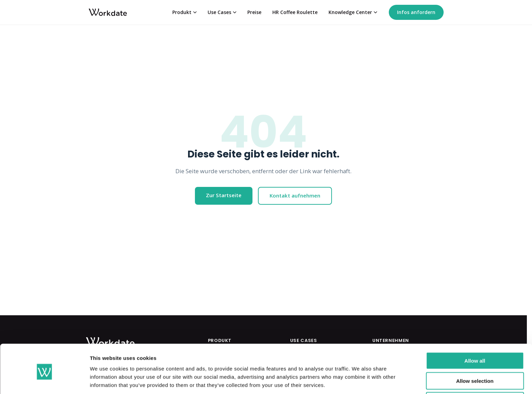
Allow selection (475, 354)
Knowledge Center (353, 12)
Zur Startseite (224, 195)
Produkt (184, 12)
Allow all (475, 334)
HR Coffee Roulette (295, 12)
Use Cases (222, 12)
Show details (360, 380)
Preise (254, 12)
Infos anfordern (416, 12)
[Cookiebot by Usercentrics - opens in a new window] (44, 381)
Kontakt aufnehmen (295, 195)
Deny (475, 374)
